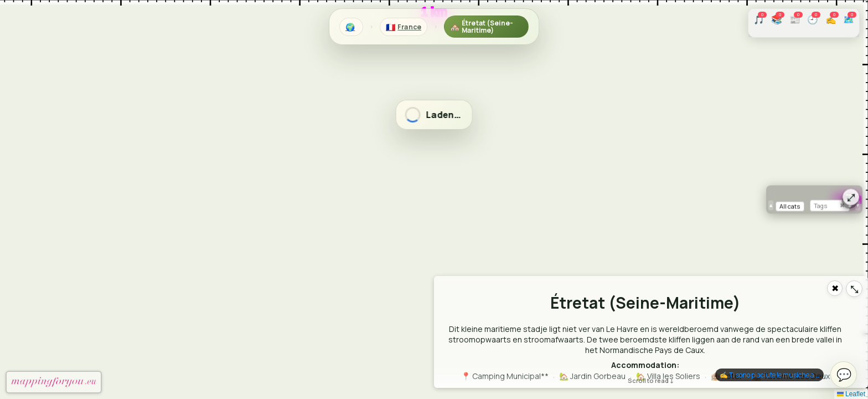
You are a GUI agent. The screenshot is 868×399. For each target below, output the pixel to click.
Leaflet (851, 394)
